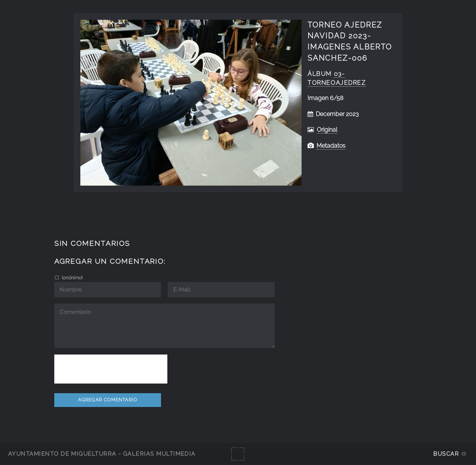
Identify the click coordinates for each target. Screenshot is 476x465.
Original (327, 130)
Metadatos (331, 146)
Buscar (446, 454)
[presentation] (111, 369)
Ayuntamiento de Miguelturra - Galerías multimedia (102, 454)
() (72, 278)
